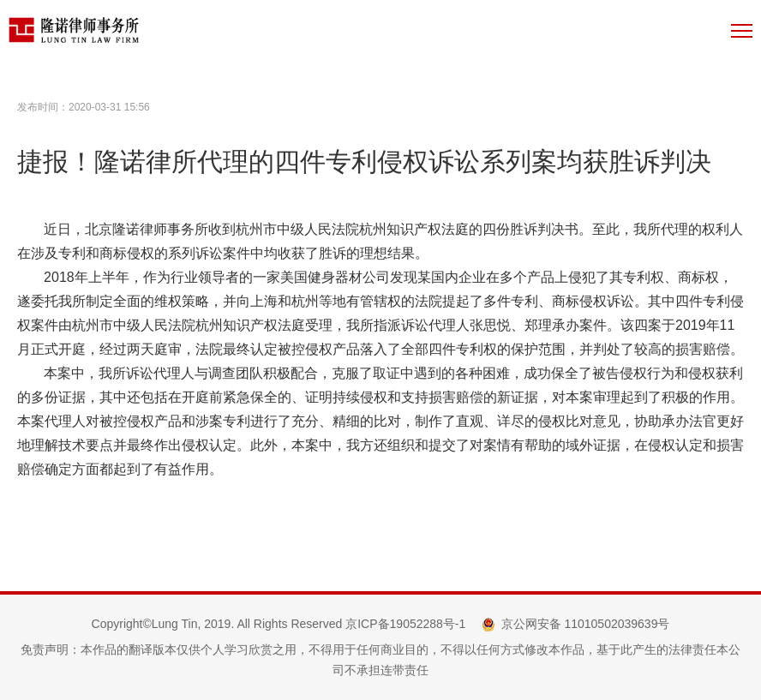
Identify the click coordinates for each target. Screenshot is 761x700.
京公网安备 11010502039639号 (586, 624)
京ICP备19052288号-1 (405, 624)
